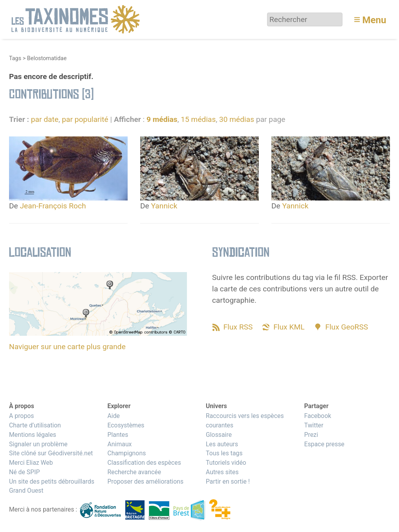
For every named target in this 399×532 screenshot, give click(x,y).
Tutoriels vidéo (226, 463)
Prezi (311, 435)
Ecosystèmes (126, 425)
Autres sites (222, 472)
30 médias (237, 119)
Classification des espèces (144, 463)
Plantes (118, 435)
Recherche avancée (134, 472)
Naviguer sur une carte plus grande (67, 347)
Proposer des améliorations (145, 481)
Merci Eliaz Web (31, 463)
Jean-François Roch (53, 206)
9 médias (162, 119)
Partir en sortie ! (228, 481)
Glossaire (219, 435)
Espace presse (324, 444)
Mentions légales (33, 435)
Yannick (164, 206)
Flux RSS (238, 327)
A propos (21, 416)
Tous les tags (224, 453)
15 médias (198, 119)
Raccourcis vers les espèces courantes (245, 421)
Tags (15, 58)
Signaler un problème (38, 444)
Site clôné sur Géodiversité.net (51, 453)
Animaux (119, 444)
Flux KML (289, 327)
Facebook (318, 416)
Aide (113, 416)
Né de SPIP (25, 472)
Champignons (126, 453)
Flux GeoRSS (347, 327)
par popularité (85, 119)
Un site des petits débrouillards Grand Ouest (52, 486)
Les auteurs (222, 444)
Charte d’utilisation (35, 425)
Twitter (314, 425)
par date (45, 119)
